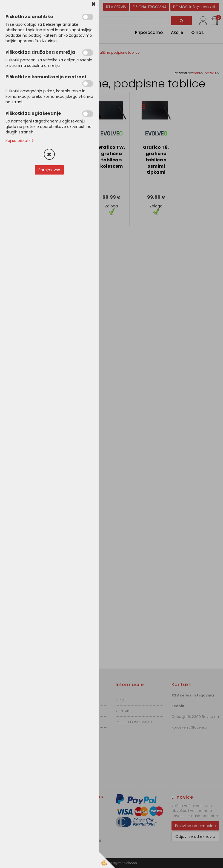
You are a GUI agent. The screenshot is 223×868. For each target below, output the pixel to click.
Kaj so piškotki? (20, 141)
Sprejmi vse (49, 170)
